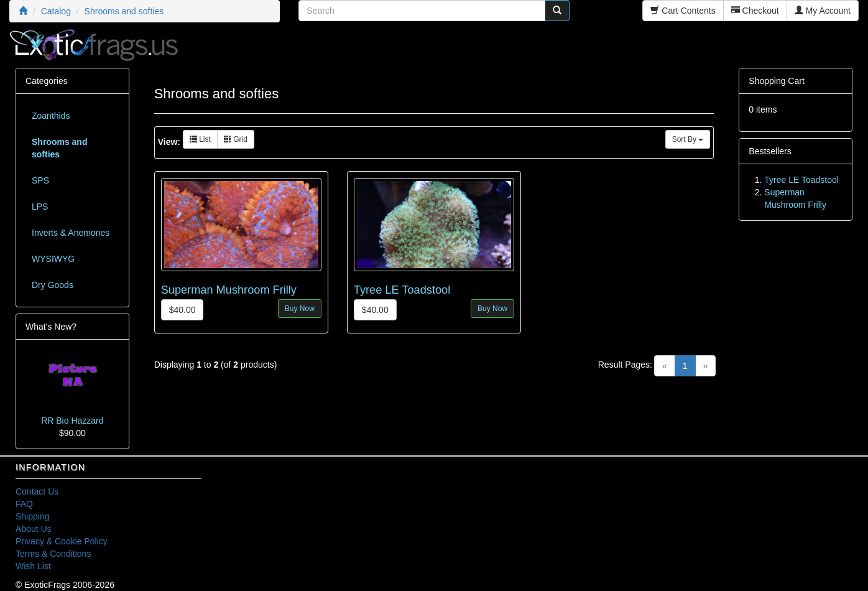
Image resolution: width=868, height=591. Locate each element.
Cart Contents (683, 11)
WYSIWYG (53, 259)
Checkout (755, 11)
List (200, 139)
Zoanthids (51, 116)
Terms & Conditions (53, 554)
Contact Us (37, 491)
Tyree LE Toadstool (402, 290)
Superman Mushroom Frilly (229, 290)
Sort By (688, 139)
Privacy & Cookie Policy (62, 541)
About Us (34, 529)
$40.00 (182, 310)
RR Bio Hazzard (72, 421)
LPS (40, 207)
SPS (40, 180)
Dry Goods (53, 285)
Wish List (33, 566)
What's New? (51, 327)
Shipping (33, 516)
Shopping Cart (777, 81)
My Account (823, 11)
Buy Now (300, 309)
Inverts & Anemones (71, 233)
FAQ (24, 504)
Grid (236, 139)
